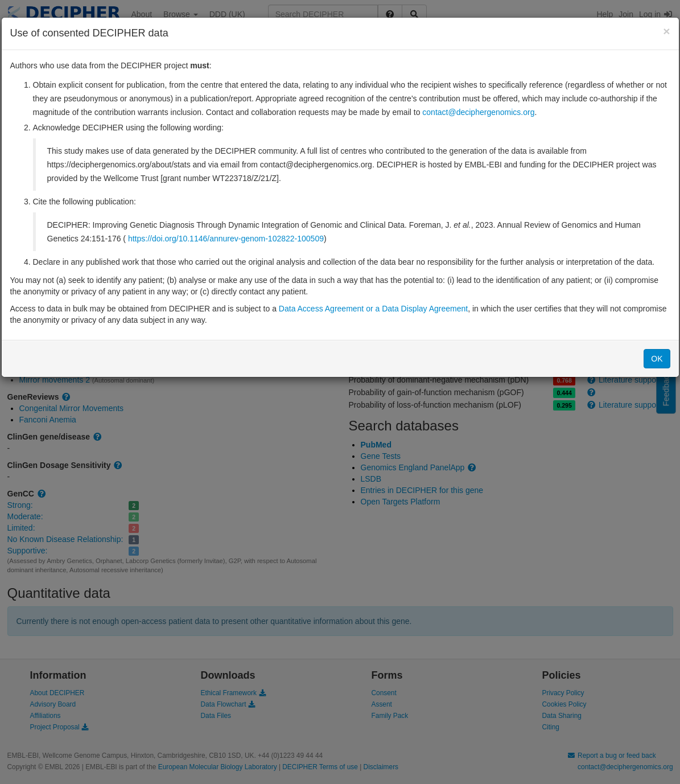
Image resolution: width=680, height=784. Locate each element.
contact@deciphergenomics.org (478, 112)
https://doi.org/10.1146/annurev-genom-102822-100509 (226, 239)
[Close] (666, 31)
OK (657, 359)
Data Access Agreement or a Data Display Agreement (373, 309)
